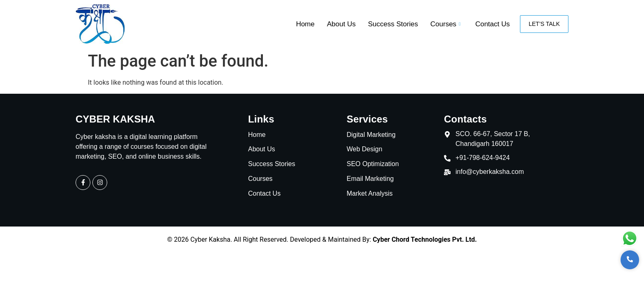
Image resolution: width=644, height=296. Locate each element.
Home (305, 24)
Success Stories (393, 24)
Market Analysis (370, 194)
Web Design (365, 149)
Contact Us (492, 24)
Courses (445, 24)
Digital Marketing (371, 135)
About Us (341, 24)
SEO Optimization (373, 164)
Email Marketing (370, 179)
